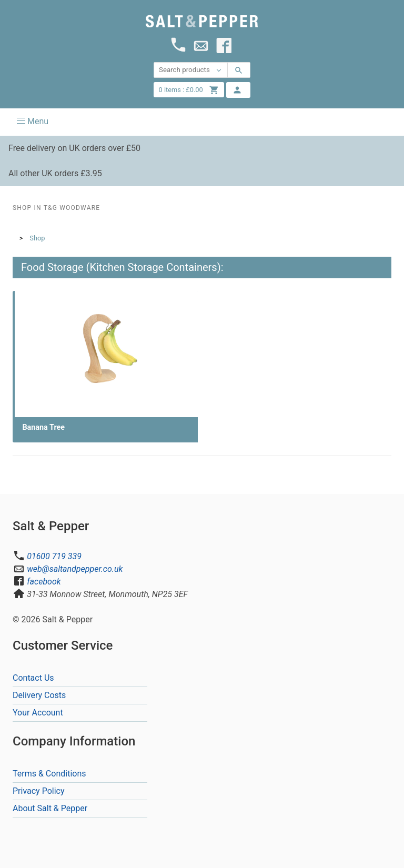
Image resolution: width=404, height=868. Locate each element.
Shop (37, 238)
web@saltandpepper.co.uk (75, 569)
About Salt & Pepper (50, 808)
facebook (44, 582)
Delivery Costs (39, 695)
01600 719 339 (54, 556)
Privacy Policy (39, 791)
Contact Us (33, 678)
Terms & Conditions (49, 774)
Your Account (38, 713)
